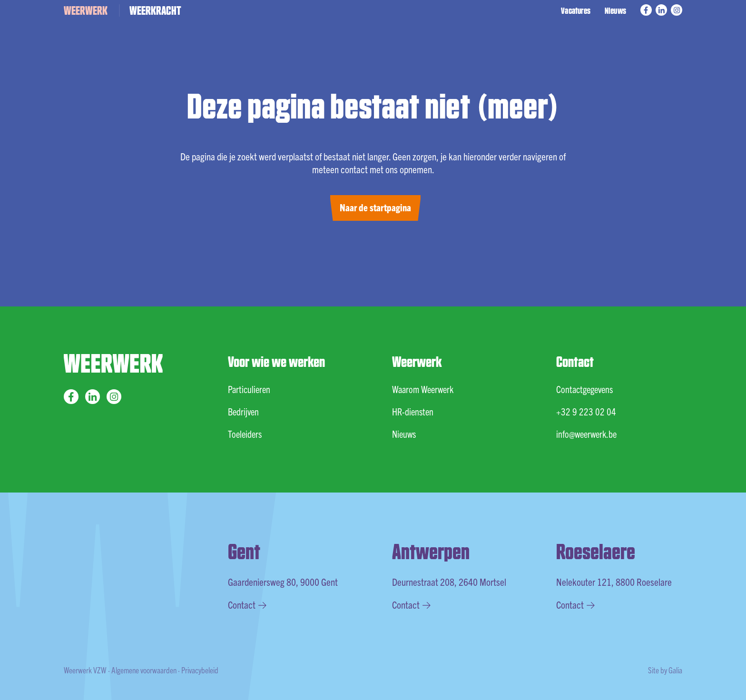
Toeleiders (245, 434)
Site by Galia (665, 670)
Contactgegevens (584, 389)
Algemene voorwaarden (144, 670)
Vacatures (576, 10)
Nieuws (615, 10)
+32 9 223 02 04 (586, 411)
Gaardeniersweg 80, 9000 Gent (283, 582)
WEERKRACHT (155, 10)
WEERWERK (86, 10)
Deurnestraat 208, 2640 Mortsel (449, 582)
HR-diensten (413, 411)
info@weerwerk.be (586, 434)
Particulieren (249, 389)
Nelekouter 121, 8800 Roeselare (614, 582)
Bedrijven (243, 411)
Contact (247, 604)
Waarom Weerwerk (423, 389)
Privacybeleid (200, 670)
